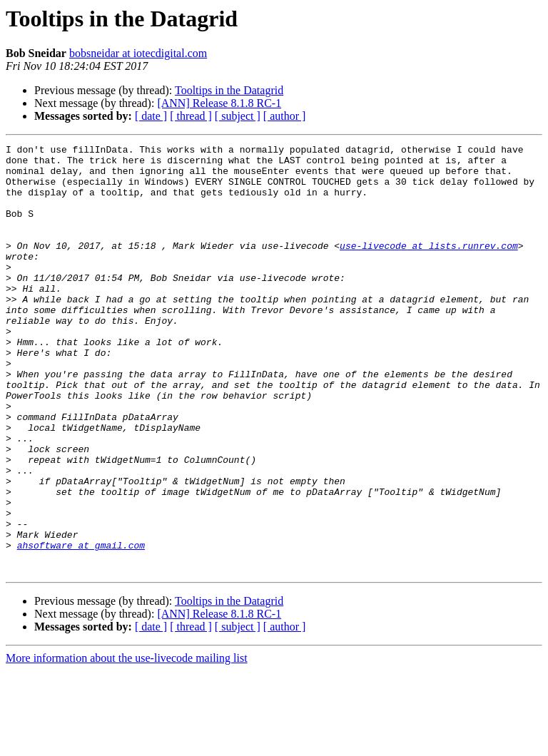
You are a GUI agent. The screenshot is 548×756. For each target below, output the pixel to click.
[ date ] (151, 116)
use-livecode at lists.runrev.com (429, 267)
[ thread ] (191, 116)
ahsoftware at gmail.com (81, 626)
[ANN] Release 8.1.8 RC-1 (219, 103)
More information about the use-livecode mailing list (127, 744)
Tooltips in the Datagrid (229, 90)
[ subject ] (238, 116)
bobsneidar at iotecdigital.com (138, 53)
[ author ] (285, 116)
